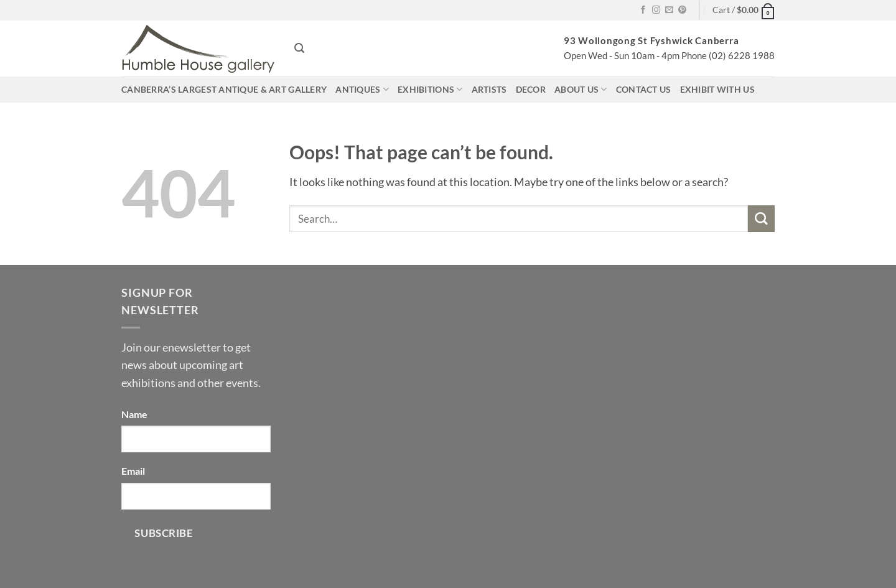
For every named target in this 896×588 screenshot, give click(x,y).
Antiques (362, 89)
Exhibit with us (717, 89)
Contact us (644, 89)
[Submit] (761, 219)
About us (581, 89)
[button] (744, 10)
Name (134, 414)
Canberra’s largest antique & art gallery (224, 89)
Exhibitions (430, 89)
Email (133, 471)
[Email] (196, 496)
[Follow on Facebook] (643, 10)
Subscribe (164, 533)
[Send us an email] (669, 10)
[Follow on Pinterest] (682, 10)
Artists (489, 89)
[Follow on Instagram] (656, 10)
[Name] (196, 439)
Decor (531, 89)
